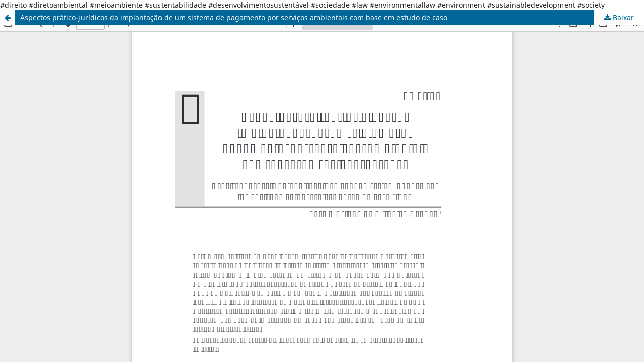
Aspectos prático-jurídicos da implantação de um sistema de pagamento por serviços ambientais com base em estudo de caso (234, 17)
